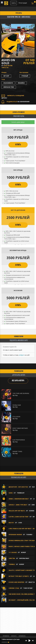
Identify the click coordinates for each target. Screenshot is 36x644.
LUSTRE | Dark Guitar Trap (19, 517)
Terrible (12, 564)
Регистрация (23, 3)
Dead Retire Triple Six (7, 67)
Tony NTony (28, 588)
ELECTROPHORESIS (19, 440)
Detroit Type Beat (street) (19, 576)
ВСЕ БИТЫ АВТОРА (18, 381)
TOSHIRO (29, 535)
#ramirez (21, 83)
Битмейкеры (22, 636)
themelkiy (21, 493)
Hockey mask (17, 405)
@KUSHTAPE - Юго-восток (18, 487)
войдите (22, 355)
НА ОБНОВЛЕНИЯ (15, 102)
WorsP (23, 552)
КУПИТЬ (18, 145)
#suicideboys (8, 83)
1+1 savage (13, 552)
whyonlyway (24, 558)
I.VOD (20, 523)
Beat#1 (11, 523)
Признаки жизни (15, 535)
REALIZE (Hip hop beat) (17, 511)
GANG (11, 493)
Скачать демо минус (18, 122)
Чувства (12, 558)
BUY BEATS (14, 636)
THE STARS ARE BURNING (21, 393)
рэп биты (19, 13)
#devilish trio (9, 87)
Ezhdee (32, 511)
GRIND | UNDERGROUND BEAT (19, 499)
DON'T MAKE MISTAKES (20, 428)
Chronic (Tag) (14, 588)
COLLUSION (16, 417)
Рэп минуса (6, 636)
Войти (14, 3)
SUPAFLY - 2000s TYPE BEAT (18, 505)
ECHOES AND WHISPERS (16, 582)
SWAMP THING (17, 451)
